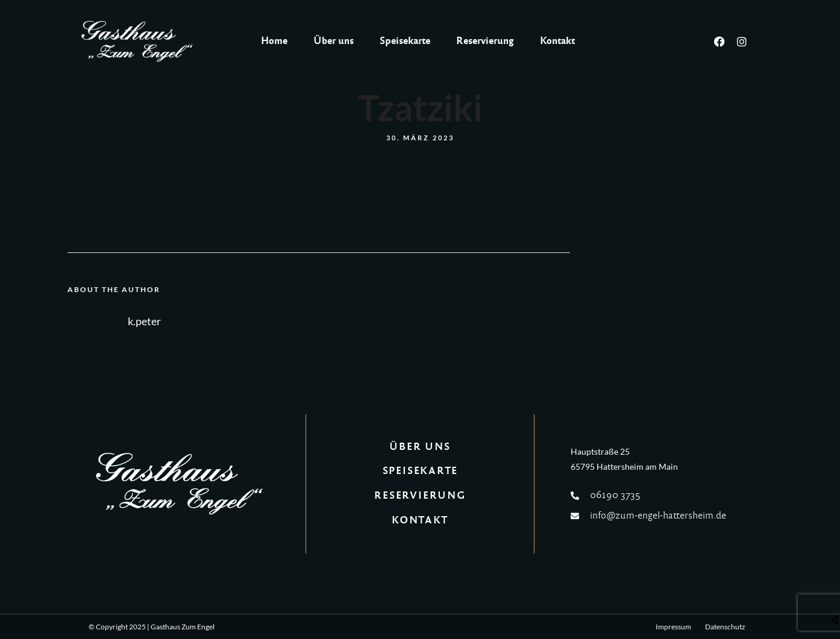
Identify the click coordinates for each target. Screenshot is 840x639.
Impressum (673, 627)
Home (274, 41)
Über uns (334, 41)
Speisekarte (405, 41)
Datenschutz (725, 627)
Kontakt (557, 41)
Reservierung (485, 41)
